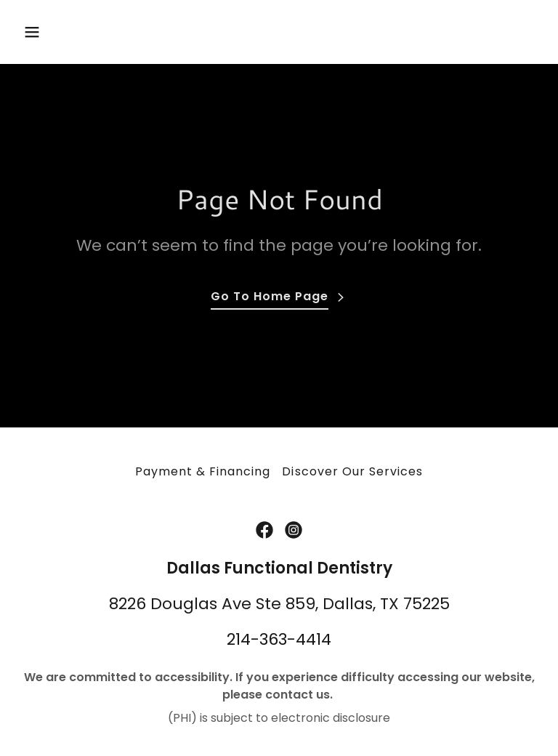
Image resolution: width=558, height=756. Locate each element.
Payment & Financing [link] (203, 471)
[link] (264, 530)
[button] (57, 32)
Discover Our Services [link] (352, 471)
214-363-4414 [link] (279, 639)
